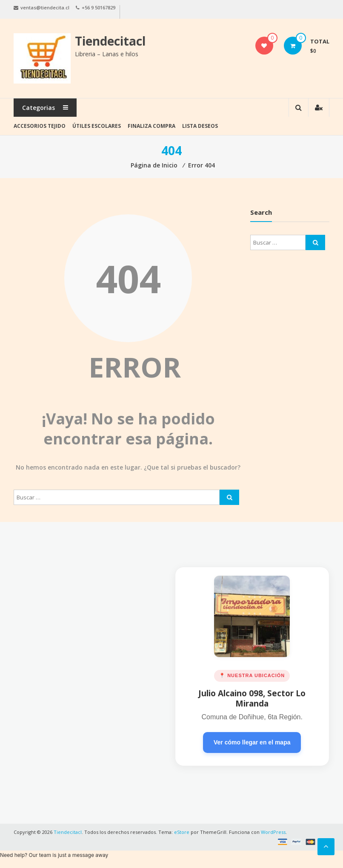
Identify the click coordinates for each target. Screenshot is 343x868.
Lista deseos (200, 126)
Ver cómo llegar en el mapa (252, 742)
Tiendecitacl (110, 41)
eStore (182, 832)
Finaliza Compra (151, 126)
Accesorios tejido (40, 126)
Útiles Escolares (97, 126)
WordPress (273, 832)
